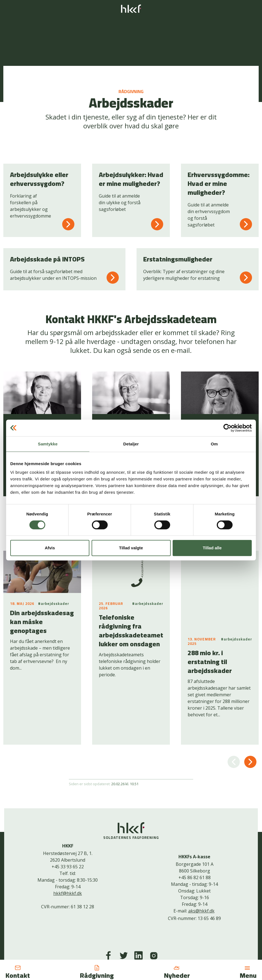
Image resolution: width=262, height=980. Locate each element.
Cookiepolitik (127, 938)
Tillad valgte (131, 548)
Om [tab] (214, 444)
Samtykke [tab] (48, 444)
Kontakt (103, 938)
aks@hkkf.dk (201, 858)
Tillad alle (212, 548)
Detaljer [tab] (131, 444)
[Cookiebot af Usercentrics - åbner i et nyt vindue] (227, 428)
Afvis (50, 548)
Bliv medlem (155, 938)
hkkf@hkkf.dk (68, 840)
